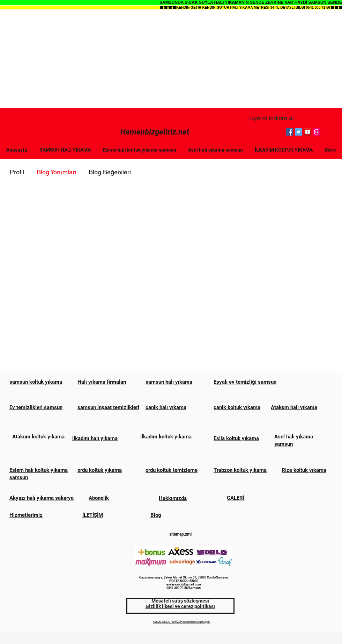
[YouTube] (308, 132)
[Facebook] (289, 132)
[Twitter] (299, 132)
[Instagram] (317, 132)
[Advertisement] (171, 59)
